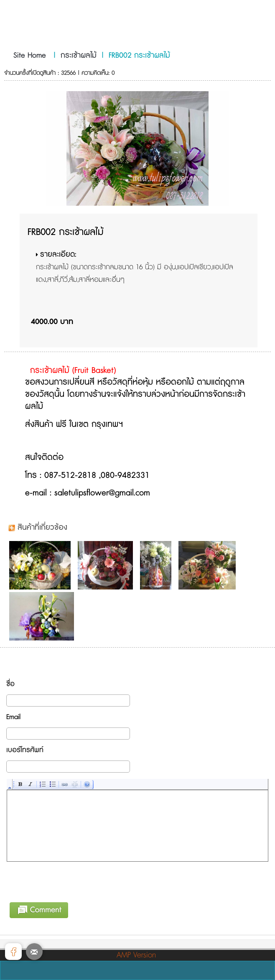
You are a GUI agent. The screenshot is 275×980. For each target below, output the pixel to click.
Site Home (30, 56)
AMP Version (136, 955)
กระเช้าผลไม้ (79, 56)
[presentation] (71, 880)
